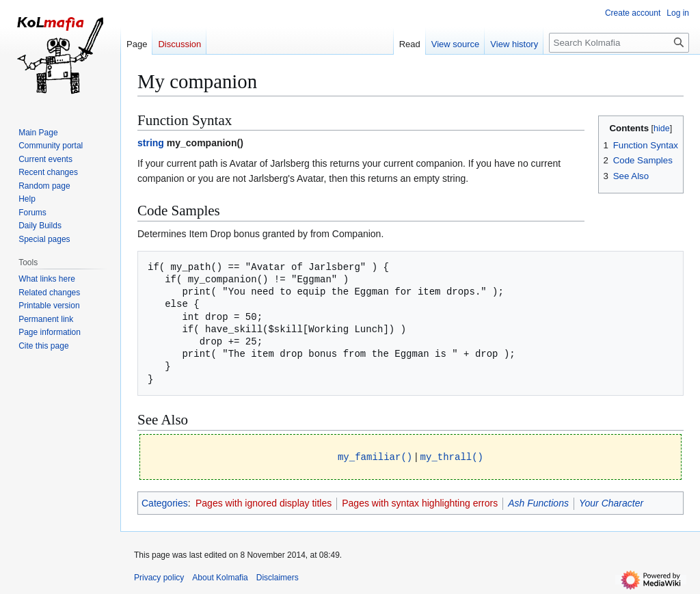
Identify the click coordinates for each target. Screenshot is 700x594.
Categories (165, 502)
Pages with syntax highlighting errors (420, 502)
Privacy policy (159, 577)
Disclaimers (278, 577)
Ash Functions (538, 502)
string (151, 143)
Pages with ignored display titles (264, 502)
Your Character (611, 502)
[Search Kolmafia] (619, 43)
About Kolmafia (220, 577)
